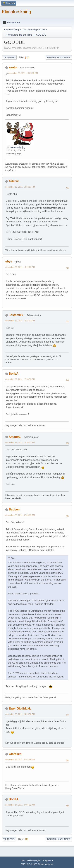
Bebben (14, 509)
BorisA (13, 374)
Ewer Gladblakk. (20, 709)
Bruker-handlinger (59, 57)
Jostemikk (16, 315)
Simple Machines (46, 864)
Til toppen (9, 839)
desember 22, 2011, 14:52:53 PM (20, 187)
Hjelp (23, 860)
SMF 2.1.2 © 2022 (29, 864)
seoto (13, 67)
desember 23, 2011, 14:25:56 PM (20, 714)
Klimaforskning (16, 12)
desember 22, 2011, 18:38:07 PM (20, 442)
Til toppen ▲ (48, 860)
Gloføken (15, 754)
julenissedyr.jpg (16, 147)
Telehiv (14, 181)
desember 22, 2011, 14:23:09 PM (23, 73)
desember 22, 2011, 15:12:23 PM (20, 267)
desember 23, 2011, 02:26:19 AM (20, 515)
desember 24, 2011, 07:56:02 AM (20, 805)
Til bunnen (9, 57)
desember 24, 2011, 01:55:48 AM (20, 760)
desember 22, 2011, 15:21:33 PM (20, 321)
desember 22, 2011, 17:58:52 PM (20, 379)
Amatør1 (15, 437)
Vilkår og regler (34, 860)
